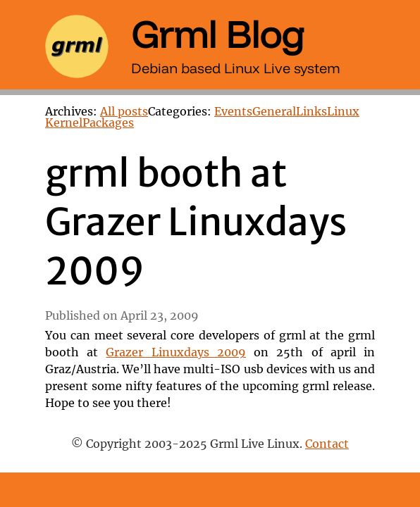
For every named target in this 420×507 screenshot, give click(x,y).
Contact (327, 444)
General (274, 112)
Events (233, 112)
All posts (124, 112)
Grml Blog (218, 34)
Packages (108, 123)
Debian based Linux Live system (236, 68)
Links (311, 112)
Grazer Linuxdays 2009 (175, 353)
